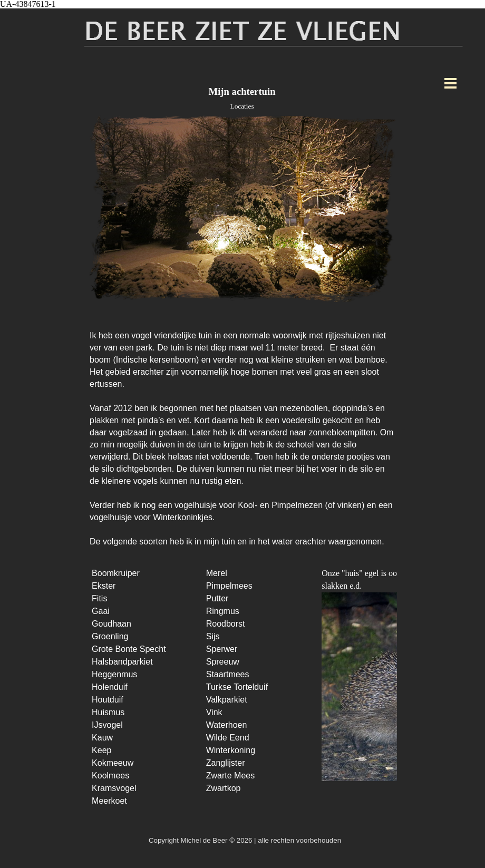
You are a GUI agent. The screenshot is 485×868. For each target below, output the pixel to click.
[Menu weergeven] (450, 83)
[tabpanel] (242, 433)
